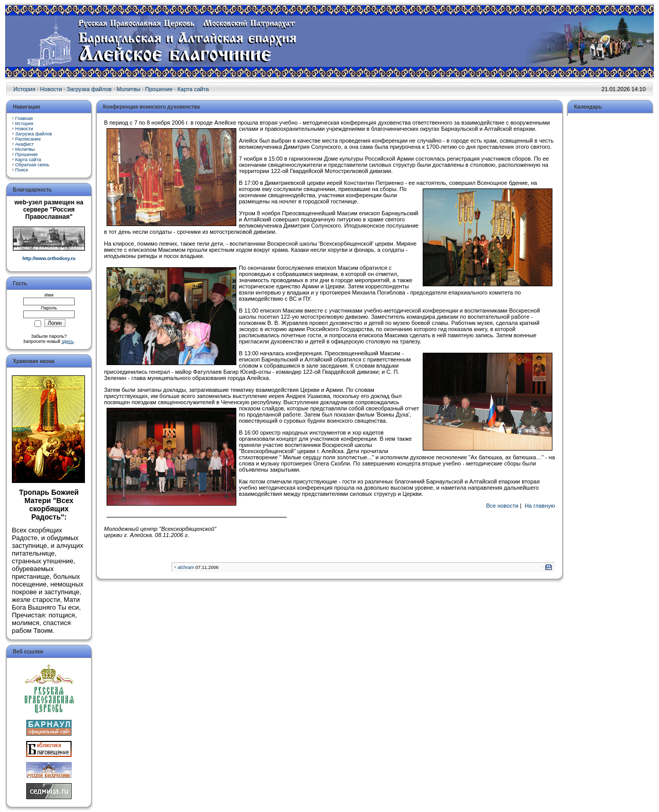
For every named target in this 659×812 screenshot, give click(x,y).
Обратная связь (32, 165)
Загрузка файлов (89, 89)
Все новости (502, 506)
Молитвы (128, 89)
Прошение (159, 89)
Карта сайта (193, 89)
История (24, 89)
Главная (24, 118)
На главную (540, 506)
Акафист (25, 144)
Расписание (28, 139)
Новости (51, 89)
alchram (186, 567)
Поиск (22, 170)
